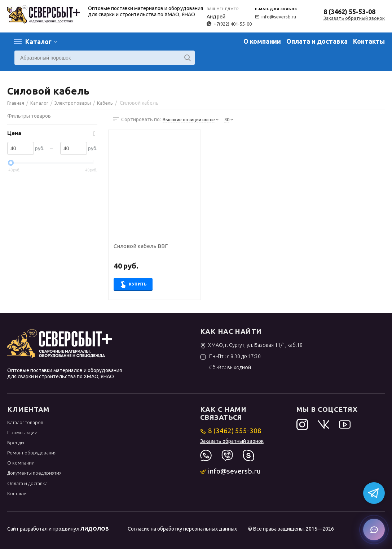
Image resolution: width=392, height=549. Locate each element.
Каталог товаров (25, 422)
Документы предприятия (34, 473)
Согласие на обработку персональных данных (182, 529)
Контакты (369, 41)
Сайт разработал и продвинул (58, 529)
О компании (262, 41)
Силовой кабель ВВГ (141, 246)
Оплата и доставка (317, 41)
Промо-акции (22, 432)
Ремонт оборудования (32, 453)
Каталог (38, 42)
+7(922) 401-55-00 (229, 24)
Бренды (16, 443)
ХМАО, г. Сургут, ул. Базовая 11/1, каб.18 (252, 345)
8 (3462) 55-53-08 (349, 12)
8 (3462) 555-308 (231, 431)
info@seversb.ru (276, 17)
